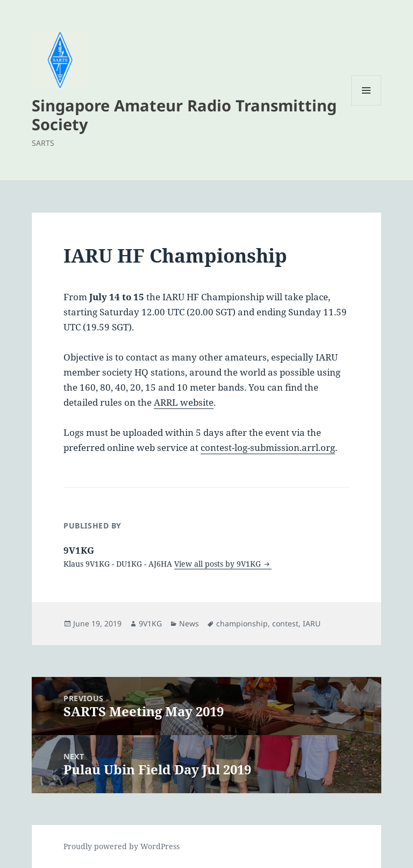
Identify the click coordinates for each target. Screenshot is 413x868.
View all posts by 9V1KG (219, 564)
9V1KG (150, 623)
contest (285, 623)
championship (242, 623)
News (189, 623)
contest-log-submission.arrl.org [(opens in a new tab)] (268, 447)
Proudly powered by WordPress (122, 846)
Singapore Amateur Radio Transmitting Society (184, 115)
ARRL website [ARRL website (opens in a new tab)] (184, 402)
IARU (312, 623)
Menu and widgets (366, 105)
